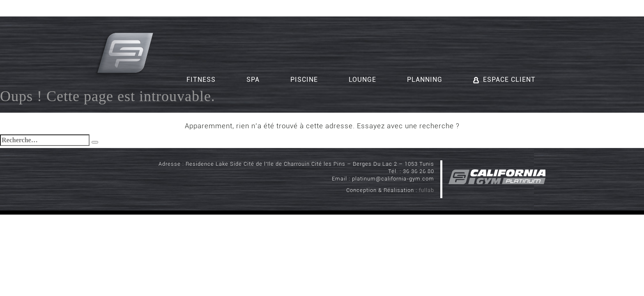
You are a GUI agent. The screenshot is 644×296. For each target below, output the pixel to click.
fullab (427, 190)
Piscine (304, 80)
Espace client (504, 80)
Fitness (201, 80)
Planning (425, 80)
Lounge (362, 80)
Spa (253, 80)
